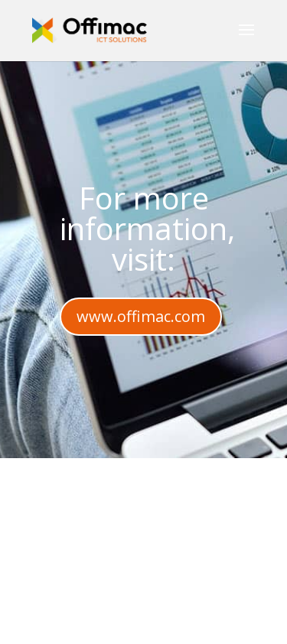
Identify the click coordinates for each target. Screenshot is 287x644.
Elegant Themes (182, 605)
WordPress (191, 623)
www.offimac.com (141, 316)
